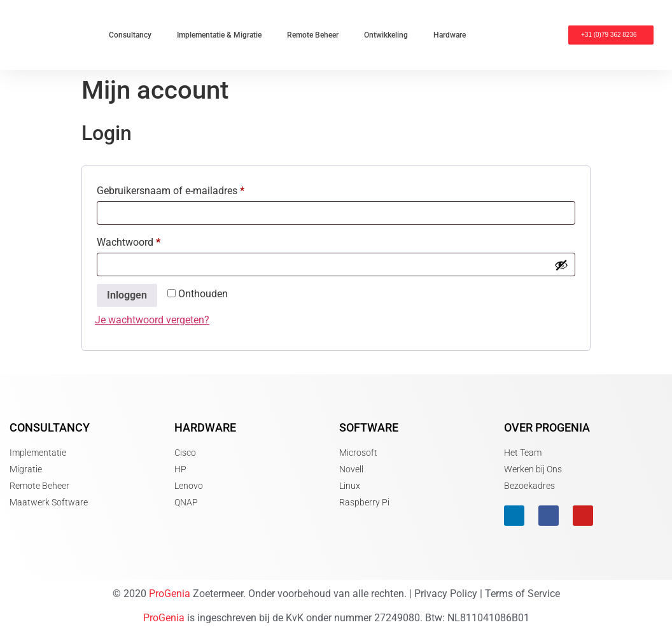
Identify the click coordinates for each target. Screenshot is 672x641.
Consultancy (130, 35)
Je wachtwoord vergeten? (152, 320)
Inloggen (127, 295)
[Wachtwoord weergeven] (561, 265)
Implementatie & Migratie (219, 35)
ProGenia (170, 594)
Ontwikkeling (386, 35)
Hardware (450, 35)
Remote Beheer (313, 35)
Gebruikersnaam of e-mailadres (185, 189)
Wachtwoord (143, 240)
